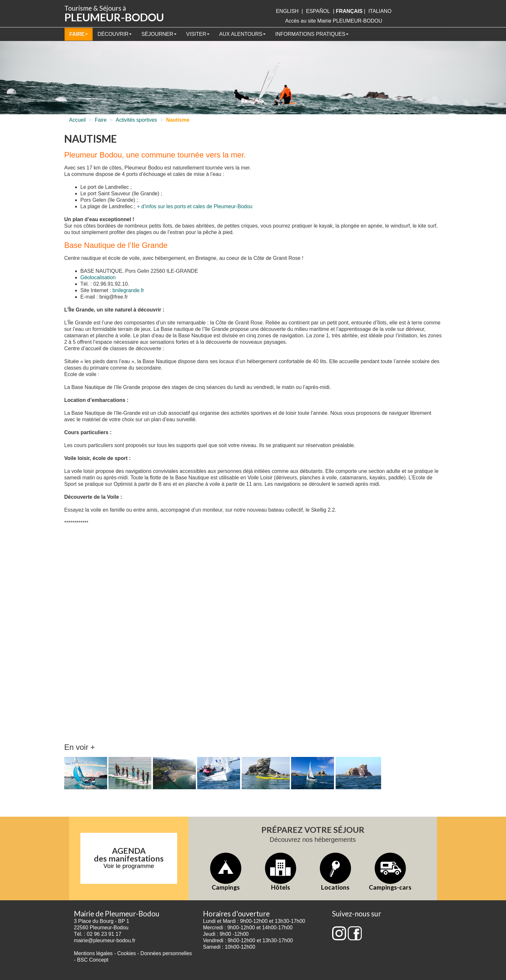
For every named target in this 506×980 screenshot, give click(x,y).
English (287, 11)
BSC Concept (93, 960)
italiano (380, 11)
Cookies (126, 953)
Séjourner (159, 34)
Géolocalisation (98, 277)
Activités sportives (137, 120)
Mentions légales (93, 953)
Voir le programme (129, 866)
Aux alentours (242, 34)
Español (318, 11)
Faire (79, 34)
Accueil (77, 120)
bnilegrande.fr (128, 290)
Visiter (198, 34)
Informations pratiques (312, 34)
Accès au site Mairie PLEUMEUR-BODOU (334, 21)
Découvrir (115, 34)
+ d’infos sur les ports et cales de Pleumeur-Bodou (195, 206)
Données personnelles (166, 953)
